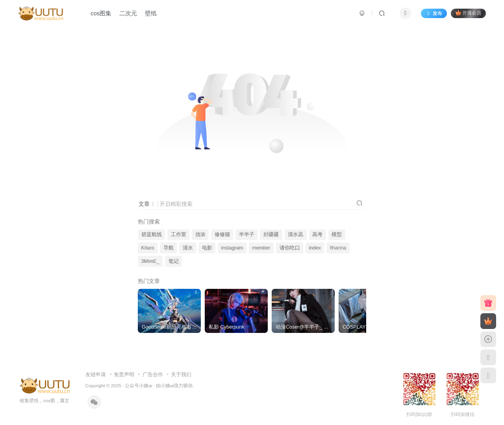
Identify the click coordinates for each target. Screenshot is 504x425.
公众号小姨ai (138, 385)
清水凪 (296, 235)
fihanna (338, 248)
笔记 (174, 261)
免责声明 (124, 374)
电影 (207, 248)
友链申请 (96, 374)
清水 (188, 248)
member (261, 248)
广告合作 (153, 374)
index (315, 248)
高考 (317, 235)
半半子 (247, 235)
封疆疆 (271, 235)
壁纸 (151, 13)
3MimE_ (150, 261)
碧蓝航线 (152, 235)
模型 (337, 235)
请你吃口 (290, 248)
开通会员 (468, 13)
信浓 (200, 235)
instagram (232, 248)
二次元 (128, 13)
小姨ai (167, 385)
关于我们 (181, 374)
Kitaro (148, 248)
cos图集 (101, 13)
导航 (169, 248)
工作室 (179, 235)
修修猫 (222, 235)
